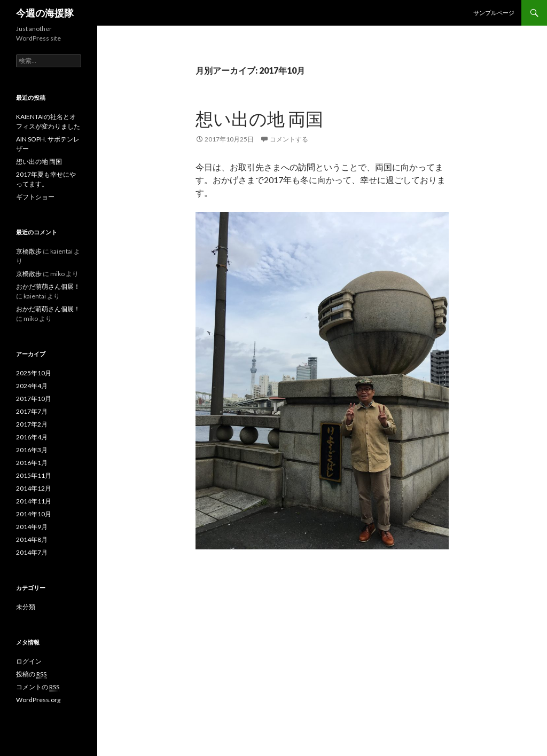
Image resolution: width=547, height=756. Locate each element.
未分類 (26, 607)
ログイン (29, 661)
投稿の (31, 674)
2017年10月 (34, 399)
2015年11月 (34, 475)
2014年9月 (32, 527)
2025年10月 (34, 373)
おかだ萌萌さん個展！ (48, 286)
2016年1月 (32, 463)
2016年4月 (32, 437)
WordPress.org (38, 700)
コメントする (289, 139)
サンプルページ (494, 13)
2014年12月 (34, 488)
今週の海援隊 (45, 13)
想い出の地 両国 (259, 119)
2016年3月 (32, 450)
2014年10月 (34, 514)
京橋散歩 (29, 251)
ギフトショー (35, 197)
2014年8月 (32, 540)
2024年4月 (32, 386)
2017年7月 (32, 411)
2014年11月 (34, 501)
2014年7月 (32, 552)
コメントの (38, 687)
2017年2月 (32, 424)
